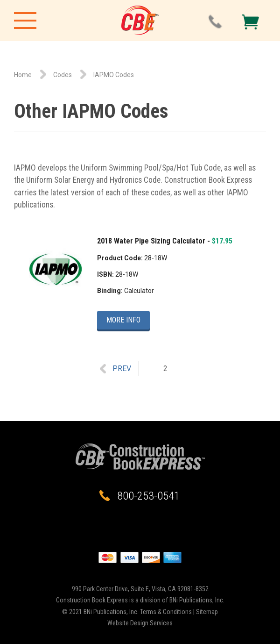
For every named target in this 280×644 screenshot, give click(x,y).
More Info (123, 320)
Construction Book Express (140, 21)
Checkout (251, 22)
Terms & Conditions (166, 612)
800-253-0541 (148, 496)
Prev (122, 369)
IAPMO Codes (114, 75)
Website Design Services (140, 623)
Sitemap (207, 612)
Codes (63, 75)
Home (23, 75)
